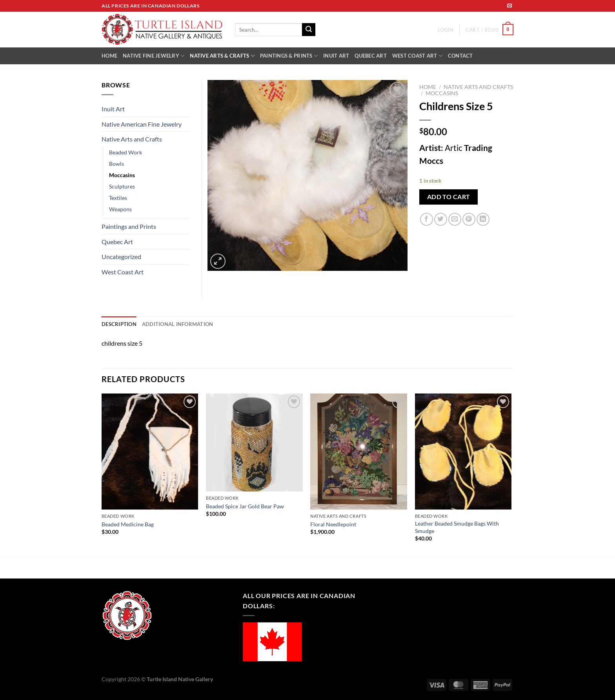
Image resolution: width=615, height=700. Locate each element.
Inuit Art (113, 109)
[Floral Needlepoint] (359, 452)
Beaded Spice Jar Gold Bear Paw (245, 506)
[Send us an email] (509, 6)
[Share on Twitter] (441, 219)
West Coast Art (123, 272)
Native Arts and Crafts (478, 87)
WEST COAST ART (417, 56)
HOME (109, 56)
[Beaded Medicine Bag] (150, 452)
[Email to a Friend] (455, 219)
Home (428, 87)
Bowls (116, 164)
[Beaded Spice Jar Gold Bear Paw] (254, 442)
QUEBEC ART (371, 56)
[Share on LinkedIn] (483, 219)
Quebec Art (117, 242)
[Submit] (309, 30)
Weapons (120, 209)
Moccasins (442, 93)
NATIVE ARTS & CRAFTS (222, 56)
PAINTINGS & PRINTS (289, 56)
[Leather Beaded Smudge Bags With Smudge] (463, 452)
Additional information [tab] (178, 324)
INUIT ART (336, 56)
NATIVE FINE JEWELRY (154, 56)
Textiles (118, 198)
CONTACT (460, 56)
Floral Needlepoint (333, 524)
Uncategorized (121, 257)
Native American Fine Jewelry (142, 124)
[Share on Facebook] (427, 219)
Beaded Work (126, 152)
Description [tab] (119, 324)
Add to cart (449, 197)
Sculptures (122, 186)
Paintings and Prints (129, 226)
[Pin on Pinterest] (469, 219)
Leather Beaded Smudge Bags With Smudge (457, 527)
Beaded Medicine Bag (128, 524)
